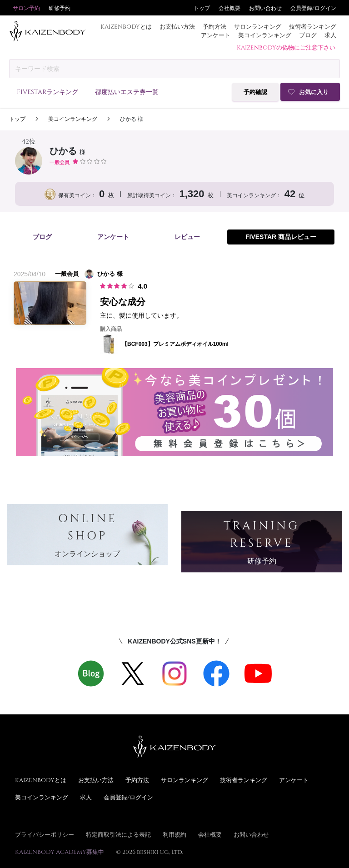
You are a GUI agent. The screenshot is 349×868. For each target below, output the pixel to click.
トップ (202, 8)
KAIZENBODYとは (126, 26)
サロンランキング (258, 26)
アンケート (216, 35)
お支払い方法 (177, 26)
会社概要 (229, 8)
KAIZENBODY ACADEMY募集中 (60, 852)
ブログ (308, 35)
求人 (330, 35)
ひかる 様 (132, 119)
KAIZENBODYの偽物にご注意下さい (286, 47)
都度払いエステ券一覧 (127, 92)
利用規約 (174, 834)
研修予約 (60, 8)
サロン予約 (26, 8)
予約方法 (214, 26)
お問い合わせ (265, 8)
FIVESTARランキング (47, 92)
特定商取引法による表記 (118, 834)
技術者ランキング (313, 26)
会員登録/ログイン (313, 8)
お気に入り (314, 92)
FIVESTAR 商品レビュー (281, 237)
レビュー (187, 237)
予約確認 (255, 92)
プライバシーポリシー (45, 834)
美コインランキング (265, 35)
